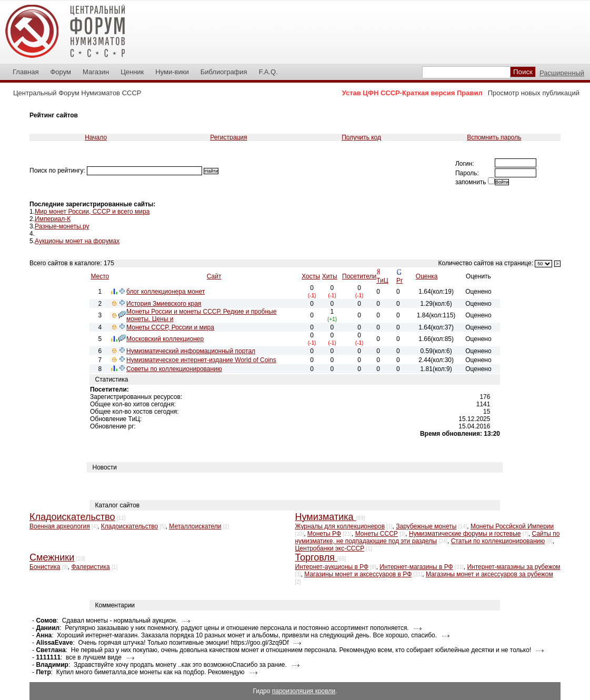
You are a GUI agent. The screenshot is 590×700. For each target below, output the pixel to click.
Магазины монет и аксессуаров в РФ (358, 574)
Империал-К (53, 219)
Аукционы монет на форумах (77, 241)
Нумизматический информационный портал (191, 351)
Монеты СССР (377, 534)
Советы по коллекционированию (174, 369)
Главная (26, 72)
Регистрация (228, 137)
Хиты (330, 276)
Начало (96, 137)
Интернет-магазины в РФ (416, 567)
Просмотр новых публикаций (534, 93)
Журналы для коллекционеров (340, 526)
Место (100, 276)
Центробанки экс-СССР (329, 548)
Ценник (132, 72)
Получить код (361, 137)
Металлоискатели (195, 526)
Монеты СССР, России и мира (170, 327)
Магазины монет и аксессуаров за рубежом (489, 574)
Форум (61, 72)
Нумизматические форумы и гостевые (465, 534)
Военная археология (60, 526)
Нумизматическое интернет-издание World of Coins (201, 360)
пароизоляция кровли (304, 691)
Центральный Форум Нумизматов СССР (77, 93)
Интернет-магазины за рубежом (513, 567)
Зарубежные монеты (426, 526)
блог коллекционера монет (166, 292)
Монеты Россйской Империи (512, 526)
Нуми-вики (172, 72)
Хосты (311, 276)
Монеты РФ (324, 534)
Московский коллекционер (165, 339)
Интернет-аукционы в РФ (332, 567)
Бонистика (45, 567)
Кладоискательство (129, 526)
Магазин (96, 72)
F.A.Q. (268, 72)
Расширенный (562, 73)
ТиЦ (382, 281)
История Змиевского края (164, 304)
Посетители (359, 276)
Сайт (214, 276)
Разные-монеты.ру (62, 226)
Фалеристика (90, 567)
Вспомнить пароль (494, 137)
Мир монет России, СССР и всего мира (92, 212)
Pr (399, 281)
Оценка (427, 276)
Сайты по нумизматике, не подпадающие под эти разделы (427, 537)
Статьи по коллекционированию (498, 541)
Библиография (224, 72)
